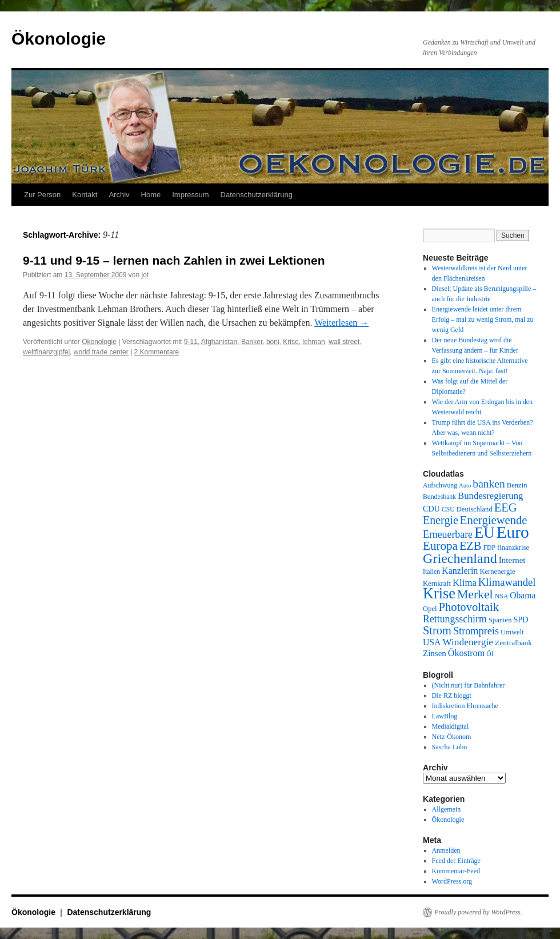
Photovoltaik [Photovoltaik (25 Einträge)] (469, 607)
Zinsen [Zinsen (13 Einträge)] (435, 653)
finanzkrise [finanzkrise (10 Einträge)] (513, 548)
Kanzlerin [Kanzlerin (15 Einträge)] (460, 571)
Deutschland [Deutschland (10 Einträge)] (475, 509)
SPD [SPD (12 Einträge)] (521, 620)
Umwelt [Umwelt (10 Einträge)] (512, 632)
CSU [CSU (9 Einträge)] (448, 510)
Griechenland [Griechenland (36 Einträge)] (460, 558)
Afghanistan (219, 342)
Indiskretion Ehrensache (465, 706)
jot (145, 275)
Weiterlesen (341, 323)
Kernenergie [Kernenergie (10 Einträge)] (497, 572)
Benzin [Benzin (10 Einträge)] (517, 485)
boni (273, 342)
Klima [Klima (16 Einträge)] (465, 583)
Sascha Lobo (450, 747)
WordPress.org (452, 881)
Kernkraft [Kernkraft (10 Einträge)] (437, 584)
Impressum (190, 195)
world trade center (101, 352)
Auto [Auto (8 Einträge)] (465, 486)
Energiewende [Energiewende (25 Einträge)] (494, 520)
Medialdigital (451, 726)
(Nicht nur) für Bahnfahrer (469, 685)
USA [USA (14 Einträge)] (432, 642)
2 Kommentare (157, 352)
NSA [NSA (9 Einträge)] (502, 596)
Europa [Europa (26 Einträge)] (440, 546)
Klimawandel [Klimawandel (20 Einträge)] (507, 582)
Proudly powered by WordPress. (478, 912)
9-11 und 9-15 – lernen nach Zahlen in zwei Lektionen (174, 260)
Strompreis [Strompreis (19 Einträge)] (476, 631)
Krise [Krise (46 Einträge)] (439, 594)
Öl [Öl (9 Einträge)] (490, 654)
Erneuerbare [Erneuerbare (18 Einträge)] (448, 534)
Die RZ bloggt (452, 696)
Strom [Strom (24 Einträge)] (437, 630)
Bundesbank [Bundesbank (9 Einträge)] (439, 497)
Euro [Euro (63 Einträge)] (513, 532)
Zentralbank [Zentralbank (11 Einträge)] (513, 643)
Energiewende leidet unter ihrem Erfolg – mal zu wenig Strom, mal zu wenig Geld (483, 319)
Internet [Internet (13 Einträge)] (512, 560)
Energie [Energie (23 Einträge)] (441, 520)
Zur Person (42, 195)
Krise (291, 342)
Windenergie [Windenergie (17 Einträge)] (468, 642)
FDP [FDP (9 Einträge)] (489, 548)
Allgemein (447, 809)
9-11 (191, 342)
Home (151, 195)
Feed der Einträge (456, 861)
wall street (344, 342)
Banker (252, 342)
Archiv (119, 195)
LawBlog (445, 716)
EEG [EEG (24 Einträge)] (506, 508)
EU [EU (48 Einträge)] (485, 533)
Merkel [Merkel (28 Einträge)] (475, 594)
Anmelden (446, 850)
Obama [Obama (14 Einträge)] (523, 595)
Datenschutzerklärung (257, 195)
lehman (313, 342)
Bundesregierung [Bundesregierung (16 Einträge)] (490, 496)
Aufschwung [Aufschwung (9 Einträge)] (440, 486)
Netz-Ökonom (452, 737)
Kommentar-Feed (456, 871)
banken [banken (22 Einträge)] (489, 484)
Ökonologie (59, 39)
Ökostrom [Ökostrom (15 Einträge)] (466, 653)
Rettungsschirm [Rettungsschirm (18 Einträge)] (455, 619)
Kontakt (85, 195)
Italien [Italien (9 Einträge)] (431, 572)
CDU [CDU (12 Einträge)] (431, 509)
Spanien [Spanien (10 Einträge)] (500, 620)
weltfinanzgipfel (46, 352)
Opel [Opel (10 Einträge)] (430, 609)
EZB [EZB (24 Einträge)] (471, 546)
